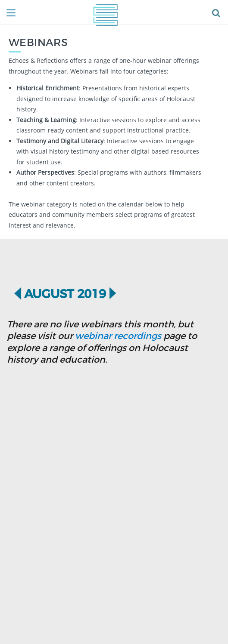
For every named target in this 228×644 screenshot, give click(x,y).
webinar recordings (118, 335)
